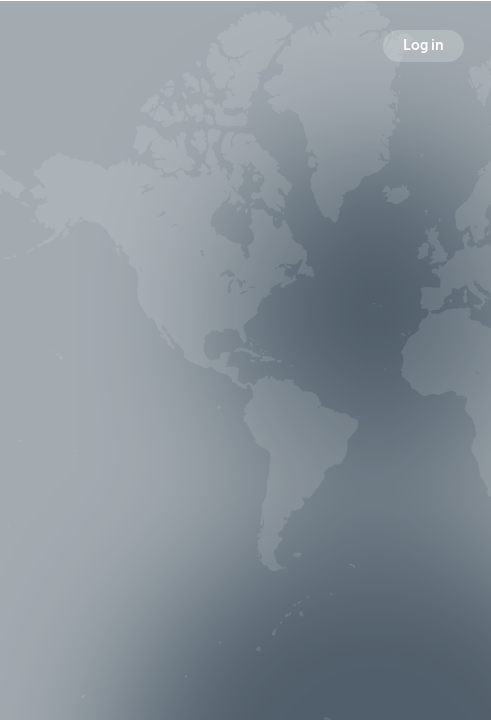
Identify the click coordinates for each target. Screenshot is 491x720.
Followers (249, 404)
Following (384, 404)
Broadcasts (111, 404)
